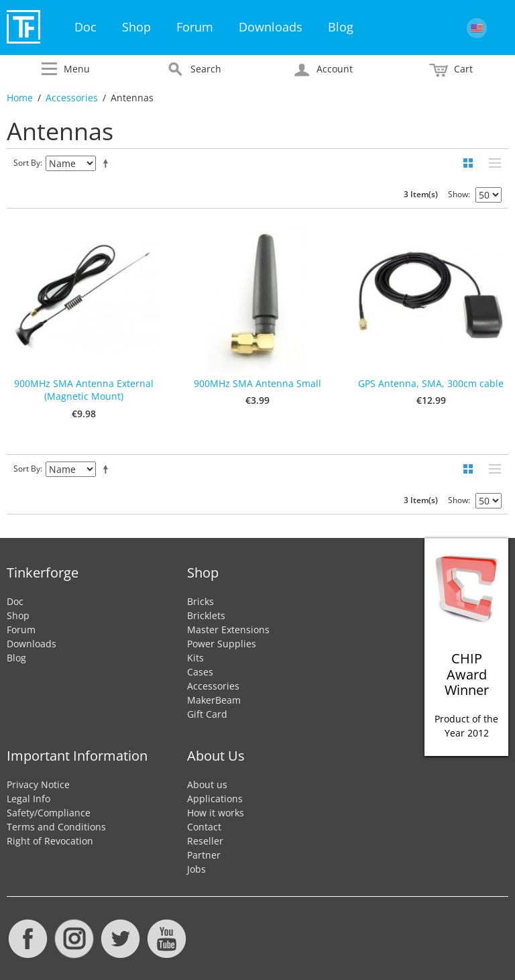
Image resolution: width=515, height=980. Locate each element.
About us (207, 784)
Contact (204, 827)
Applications (215, 799)
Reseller (205, 841)
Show (458, 194)
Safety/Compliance (49, 813)
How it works (216, 813)
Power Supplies (222, 644)
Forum (195, 27)
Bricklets (206, 615)
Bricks (201, 601)
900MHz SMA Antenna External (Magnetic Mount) (84, 390)
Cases (200, 672)
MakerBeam (214, 700)
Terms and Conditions (56, 827)
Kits (195, 658)
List (492, 163)
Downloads (271, 27)
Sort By (27, 163)
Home (20, 98)
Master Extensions (228, 630)
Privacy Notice (38, 784)
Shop (136, 27)
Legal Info (28, 799)
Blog (341, 27)
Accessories (72, 98)
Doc (85, 27)
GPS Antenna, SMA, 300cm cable (431, 383)
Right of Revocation (50, 841)
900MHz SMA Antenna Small (257, 383)
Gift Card (207, 714)
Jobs (196, 869)
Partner (204, 855)
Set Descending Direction (108, 163)
